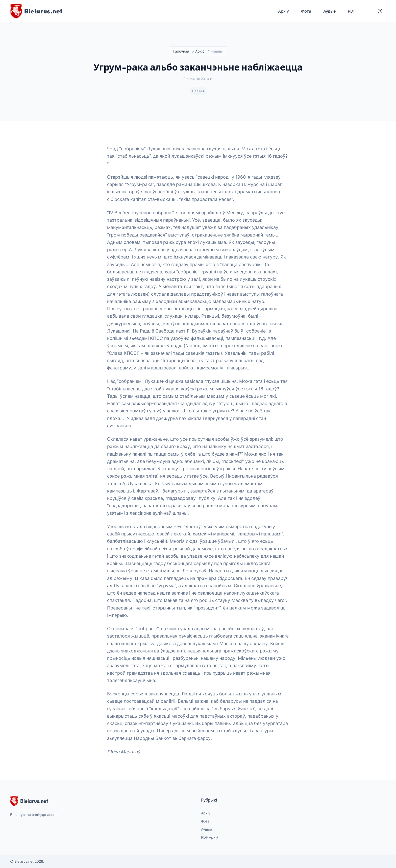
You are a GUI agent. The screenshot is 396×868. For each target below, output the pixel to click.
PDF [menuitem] (352, 11)
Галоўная (181, 51)
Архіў (200, 51)
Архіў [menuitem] (283, 11)
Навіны (198, 91)
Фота (205, 821)
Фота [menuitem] (306, 11)
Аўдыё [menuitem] (329, 11)
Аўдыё (206, 829)
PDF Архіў (210, 837)
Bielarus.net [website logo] (29, 801)
